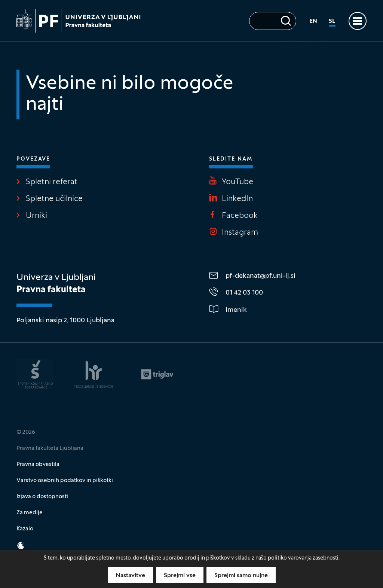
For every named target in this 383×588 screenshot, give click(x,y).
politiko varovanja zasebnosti (303, 558)
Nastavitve (130, 576)
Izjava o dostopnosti (42, 497)
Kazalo (25, 529)
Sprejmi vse (180, 576)
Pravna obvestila (38, 464)
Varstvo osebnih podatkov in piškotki (65, 481)
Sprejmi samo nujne (241, 576)
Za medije (30, 513)
